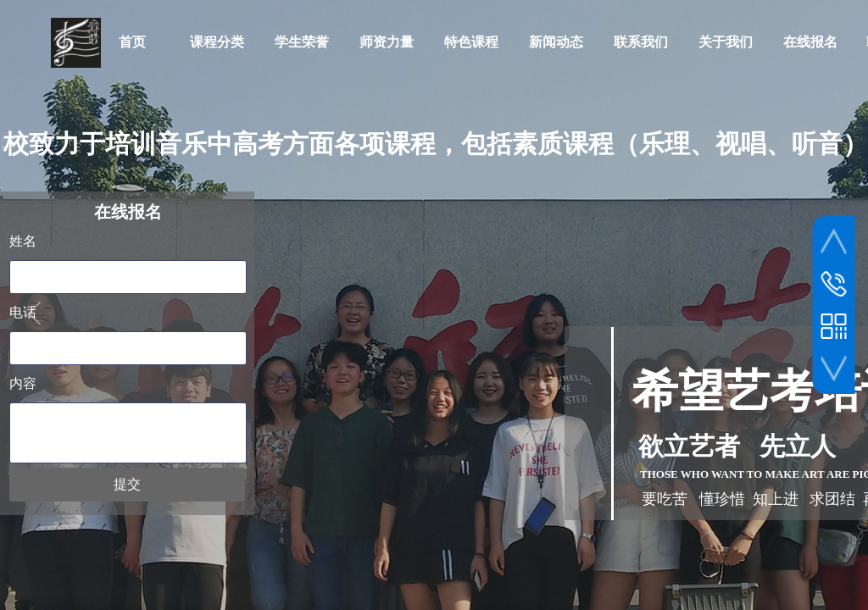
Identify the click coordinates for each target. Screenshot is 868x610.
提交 (127, 484)
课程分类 (217, 42)
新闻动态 (556, 42)
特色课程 (471, 42)
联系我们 (641, 42)
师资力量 (387, 42)
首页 (132, 42)
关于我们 (726, 42)
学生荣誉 (302, 42)
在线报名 (810, 42)
